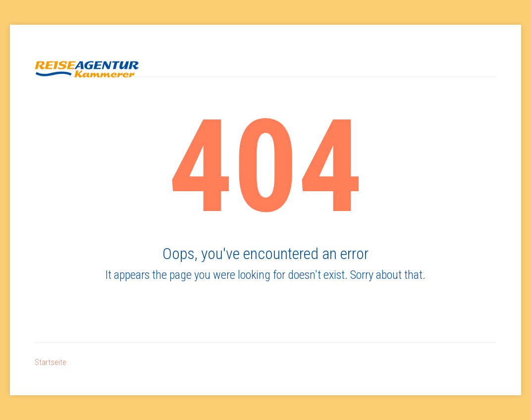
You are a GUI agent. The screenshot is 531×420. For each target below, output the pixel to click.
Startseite (51, 362)
